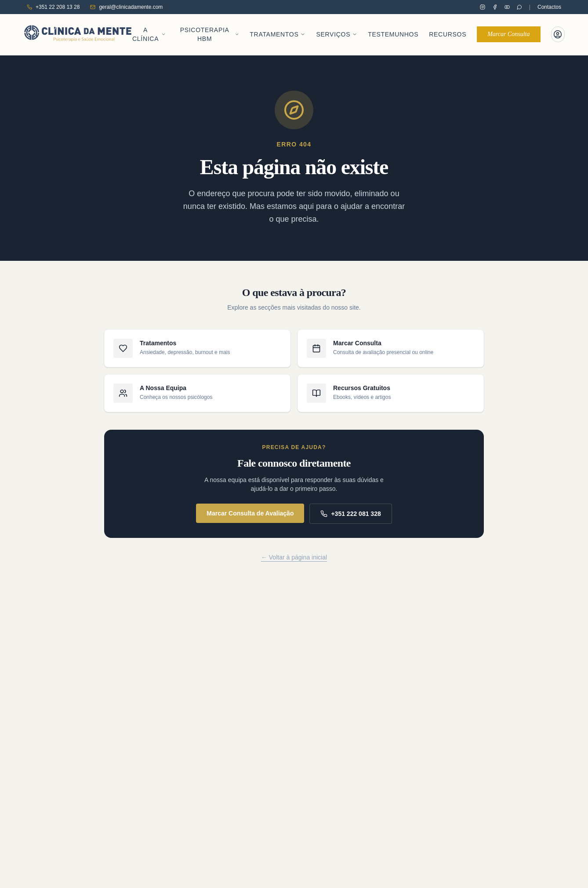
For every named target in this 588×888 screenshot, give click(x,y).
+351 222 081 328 (350, 519)
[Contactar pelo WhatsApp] (519, 7)
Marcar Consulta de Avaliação (250, 519)
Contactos (549, 7)
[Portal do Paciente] (558, 37)
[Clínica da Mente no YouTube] (507, 7)
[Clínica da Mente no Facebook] (495, 7)
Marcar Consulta (508, 37)
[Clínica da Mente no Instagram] (483, 7)
